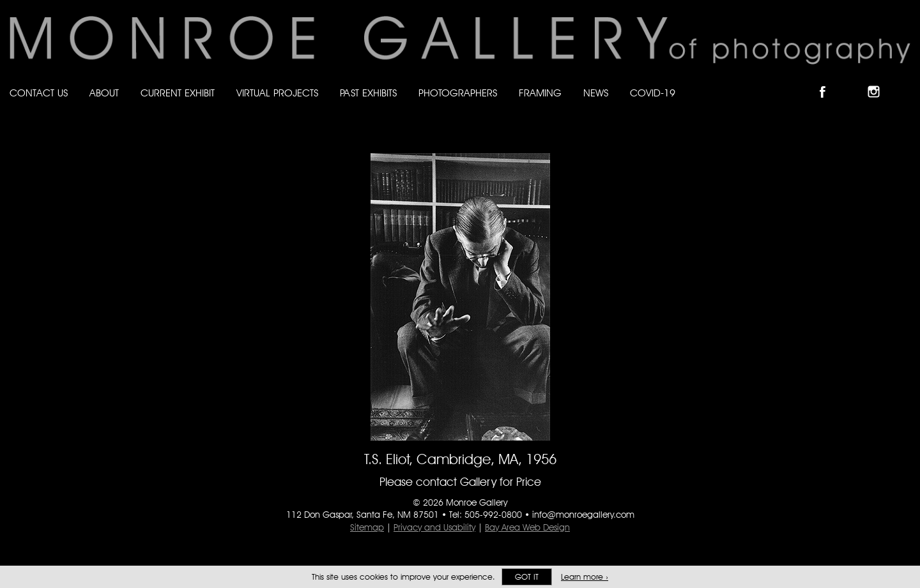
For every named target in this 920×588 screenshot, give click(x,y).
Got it (527, 577)
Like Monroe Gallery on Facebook (828, 81)
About (104, 93)
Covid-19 (653, 93)
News (596, 93)
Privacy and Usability (434, 527)
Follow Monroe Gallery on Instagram (879, 81)
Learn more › (585, 577)
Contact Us (39, 93)
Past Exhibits (368, 93)
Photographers (458, 93)
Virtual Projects (277, 93)
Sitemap (367, 527)
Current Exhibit (178, 93)
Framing (540, 93)
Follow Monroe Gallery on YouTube (905, 81)
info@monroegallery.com (583, 515)
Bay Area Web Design (527, 527)
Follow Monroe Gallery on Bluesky (854, 81)
